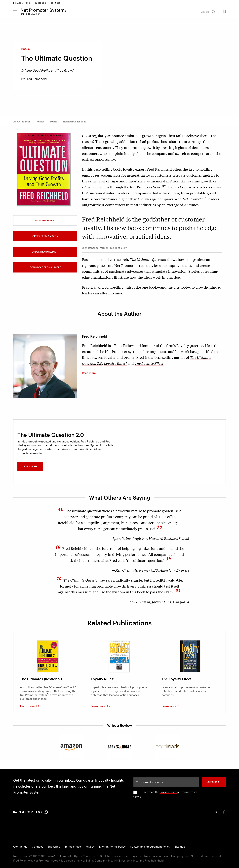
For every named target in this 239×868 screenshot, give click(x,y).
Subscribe (40, 3)
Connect (55, 3)
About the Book (22, 122)
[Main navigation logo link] (44, 12)
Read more (89, 373)
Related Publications (75, 122)
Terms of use (73, 846)
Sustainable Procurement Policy (150, 846)
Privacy (90, 846)
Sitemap (180, 846)
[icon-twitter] (216, 812)
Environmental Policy (112, 846)
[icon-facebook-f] (224, 812)
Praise (54, 122)
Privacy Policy (168, 792)
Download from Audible (45, 267)
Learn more (30, 466)
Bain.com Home (22, 3)
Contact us (20, 846)
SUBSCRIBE (214, 782)
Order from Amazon (45, 236)
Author (40, 122)
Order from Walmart (45, 252)
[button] (15, 12)
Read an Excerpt (45, 220)
